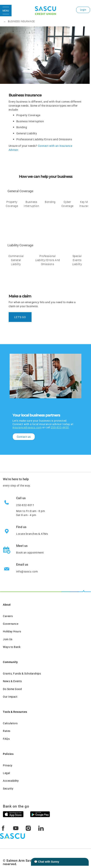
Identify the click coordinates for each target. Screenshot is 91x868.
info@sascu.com (27, 571)
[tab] (12, 210)
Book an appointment (30, 552)
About (7, 605)
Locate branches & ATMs (32, 534)
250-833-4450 (60, 427)
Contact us (24, 437)
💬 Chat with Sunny (47, 862)
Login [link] (83, 10)
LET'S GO (20, 317)
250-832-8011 (25, 505)
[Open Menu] (6, 11)
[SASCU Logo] (45, 11)
